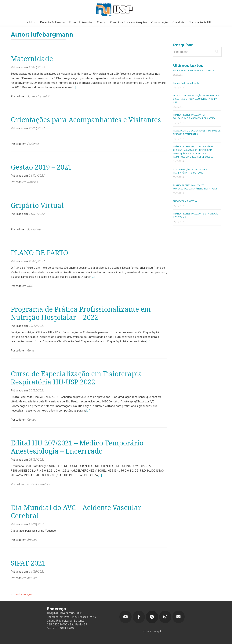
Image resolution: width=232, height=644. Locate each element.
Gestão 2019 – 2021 (41, 167)
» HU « (31, 22)
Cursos (101, 22)
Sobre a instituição (39, 96)
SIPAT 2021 (28, 563)
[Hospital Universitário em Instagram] (165, 617)
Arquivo (32, 540)
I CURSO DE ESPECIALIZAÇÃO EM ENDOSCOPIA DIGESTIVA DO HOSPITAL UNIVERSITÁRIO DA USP (196, 99)
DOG (30, 286)
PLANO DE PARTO (40, 253)
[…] (74, 87)
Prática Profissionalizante (186, 83)
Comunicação (160, 22)
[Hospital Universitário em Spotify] (152, 617)
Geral (31, 350)
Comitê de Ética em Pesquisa (128, 22)
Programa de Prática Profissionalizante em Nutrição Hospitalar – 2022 (81, 313)
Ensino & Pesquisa (81, 22)
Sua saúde (34, 229)
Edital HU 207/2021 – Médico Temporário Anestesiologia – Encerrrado (77, 447)
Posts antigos (22, 594)
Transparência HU (200, 22)
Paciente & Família (52, 22)
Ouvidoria (178, 22)
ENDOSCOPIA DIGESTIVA (185, 201)
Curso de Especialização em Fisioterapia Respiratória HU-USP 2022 (76, 378)
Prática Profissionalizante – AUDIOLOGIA (194, 70)
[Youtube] (125, 617)
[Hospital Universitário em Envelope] (179, 617)
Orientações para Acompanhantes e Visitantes (86, 120)
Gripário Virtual (37, 205)
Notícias (32, 182)
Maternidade (32, 59)
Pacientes (33, 144)
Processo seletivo (38, 484)
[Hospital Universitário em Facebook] (139, 617)
